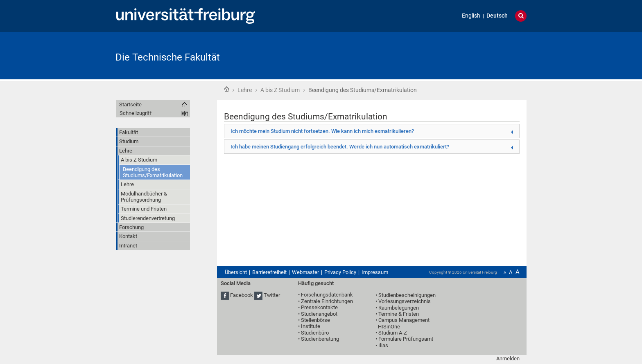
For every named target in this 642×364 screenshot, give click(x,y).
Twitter (272, 295)
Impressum (375, 272)
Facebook (242, 295)
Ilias (383, 345)
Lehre (245, 90)
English (471, 16)
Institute (311, 326)
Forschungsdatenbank (327, 295)
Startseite (226, 89)
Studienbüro (315, 333)
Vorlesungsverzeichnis (405, 301)
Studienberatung (320, 339)
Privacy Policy (340, 272)
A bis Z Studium (280, 90)
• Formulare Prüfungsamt (404, 339)
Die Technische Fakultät (168, 57)
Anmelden (508, 358)
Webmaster (305, 272)
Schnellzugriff (136, 113)
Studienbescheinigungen (407, 295)
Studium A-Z (393, 333)
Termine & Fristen (399, 314)
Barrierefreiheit (269, 272)
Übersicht (236, 272)
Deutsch (497, 16)
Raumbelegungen (399, 308)
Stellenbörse (315, 320)
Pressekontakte (319, 307)
